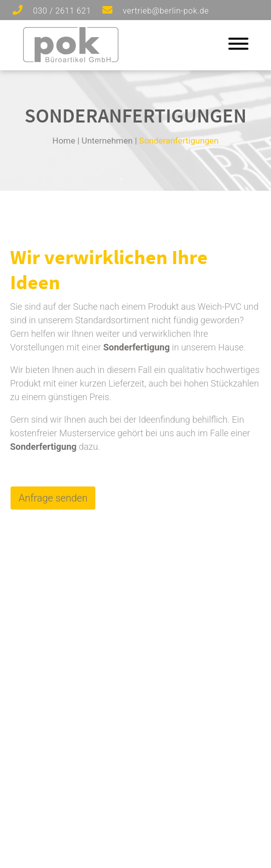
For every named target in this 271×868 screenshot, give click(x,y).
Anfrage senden (53, 498)
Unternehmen (107, 141)
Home (64, 141)
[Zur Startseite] (71, 59)
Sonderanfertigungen (179, 141)
